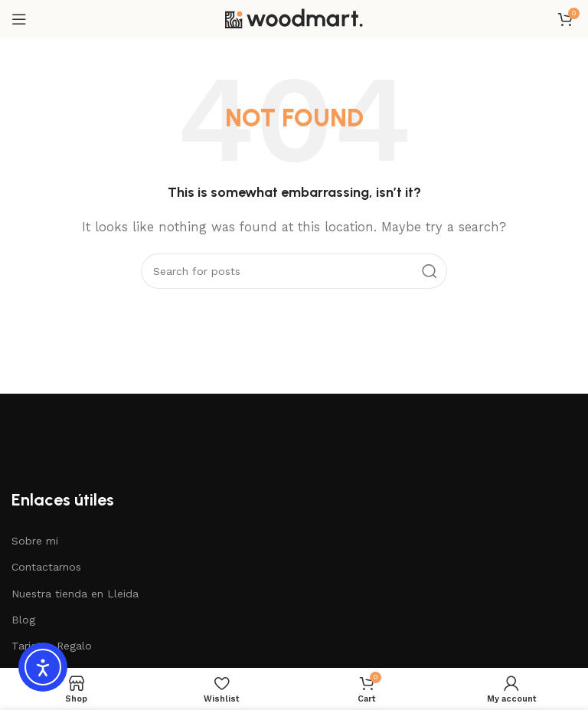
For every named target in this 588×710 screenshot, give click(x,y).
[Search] (294, 271)
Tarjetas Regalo (52, 646)
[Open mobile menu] (19, 19)
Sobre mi (35, 541)
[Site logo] (294, 18)
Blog (23, 620)
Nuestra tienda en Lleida (75, 594)
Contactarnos (46, 567)
